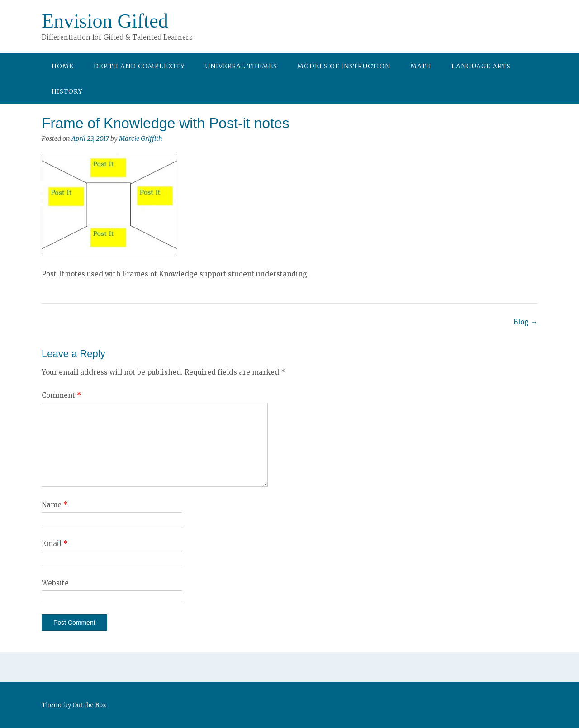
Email (55, 544)
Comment (62, 395)
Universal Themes (241, 66)
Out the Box (89, 705)
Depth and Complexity (139, 66)
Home (63, 66)
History (67, 91)
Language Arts (481, 66)
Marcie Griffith (141, 138)
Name (55, 505)
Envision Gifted (105, 21)
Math (421, 66)
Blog (525, 322)
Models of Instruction (344, 66)
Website (55, 583)
